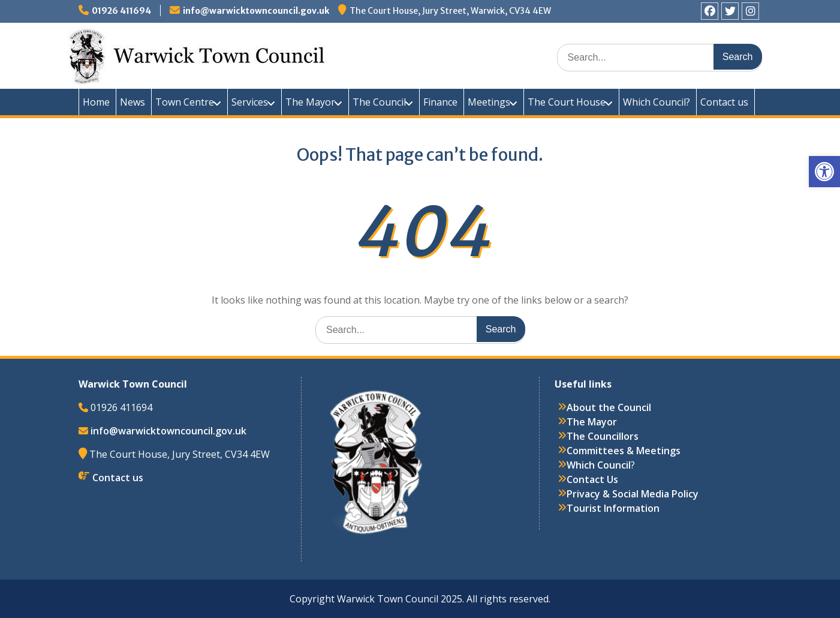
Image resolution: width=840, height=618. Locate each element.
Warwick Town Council (294, 54)
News (133, 102)
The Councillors (603, 436)
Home (96, 102)
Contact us (724, 102)
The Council (379, 102)
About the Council (609, 407)
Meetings (489, 102)
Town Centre (185, 102)
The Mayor (310, 102)
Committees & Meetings (624, 451)
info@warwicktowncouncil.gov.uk (256, 11)
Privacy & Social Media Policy (633, 494)
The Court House (567, 102)
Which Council (599, 465)
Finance (440, 102)
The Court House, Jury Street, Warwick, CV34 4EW (450, 11)
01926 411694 (121, 11)
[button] (824, 172)
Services (250, 102)
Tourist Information (613, 508)
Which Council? (657, 102)
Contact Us (592, 479)
